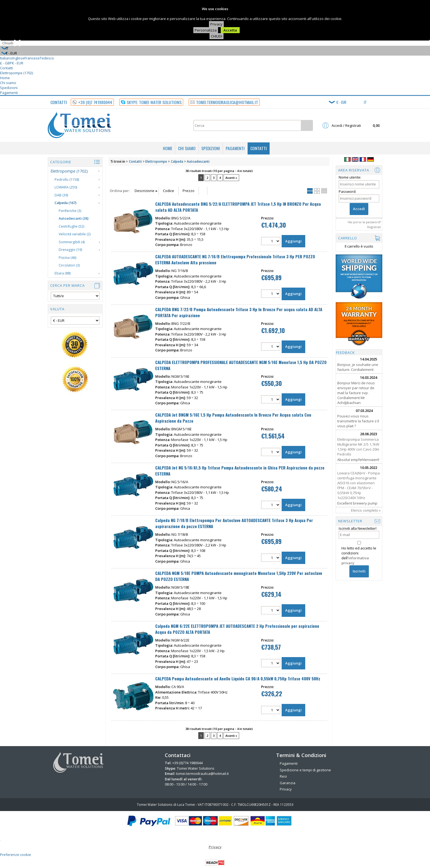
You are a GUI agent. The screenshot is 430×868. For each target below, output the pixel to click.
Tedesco (47, 58)
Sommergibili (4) (72, 242)
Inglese (18, 58)
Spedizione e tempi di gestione (305, 770)
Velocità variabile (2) (75, 234)
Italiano (6, 58)
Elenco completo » (366, 510)
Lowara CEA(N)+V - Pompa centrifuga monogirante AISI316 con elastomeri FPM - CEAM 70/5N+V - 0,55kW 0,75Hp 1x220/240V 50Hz (359, 485)
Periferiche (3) (70, 211)
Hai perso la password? (364, 222)
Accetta (230, 30)
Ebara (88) (63, 273)
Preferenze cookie (15, 855)
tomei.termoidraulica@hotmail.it (202, 774)
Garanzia (288, 783)
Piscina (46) (67, 258)
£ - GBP (6, 63)
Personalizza (206, 30)
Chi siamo (8, 83)
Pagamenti (9, 93)
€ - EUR (18, 63)
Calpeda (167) (66, 203)
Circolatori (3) (69, 265)
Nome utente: (350, 177)
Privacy (216, 24)
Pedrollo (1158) (67, 180)
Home (5, 78)
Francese (32, 58)
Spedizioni (9, 88)
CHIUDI (217, 36)
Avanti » (231, 178)
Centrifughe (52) (71, 226)
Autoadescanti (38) (74, 218)
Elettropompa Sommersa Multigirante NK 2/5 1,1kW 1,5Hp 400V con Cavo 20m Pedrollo (358, 447)
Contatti (6, 68)
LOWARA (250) (66, 187)
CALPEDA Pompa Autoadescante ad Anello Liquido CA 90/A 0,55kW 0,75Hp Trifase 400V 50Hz (238, 678)
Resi (283, 776)
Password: (347, 191)
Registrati (374, 227)
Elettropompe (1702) (16, 73)
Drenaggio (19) (70, 250)
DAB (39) (61, 195)
